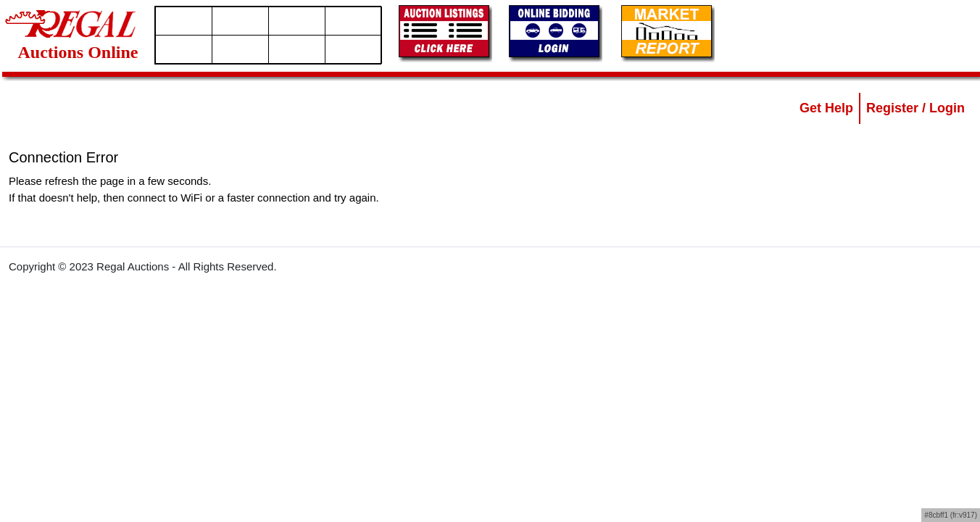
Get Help (826, 108)
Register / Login (915, 108)
